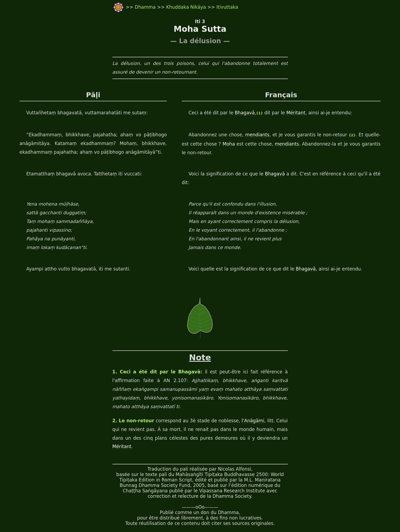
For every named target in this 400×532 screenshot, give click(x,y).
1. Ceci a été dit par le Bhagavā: (159, 372)
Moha (229, 144)
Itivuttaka (227, 7)
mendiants (257, 135)
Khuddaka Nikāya (186, 7)
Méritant (296, 113)
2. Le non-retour (134, 421)
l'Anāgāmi (253, 421)
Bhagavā (245, 113)
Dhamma (146, 7)
